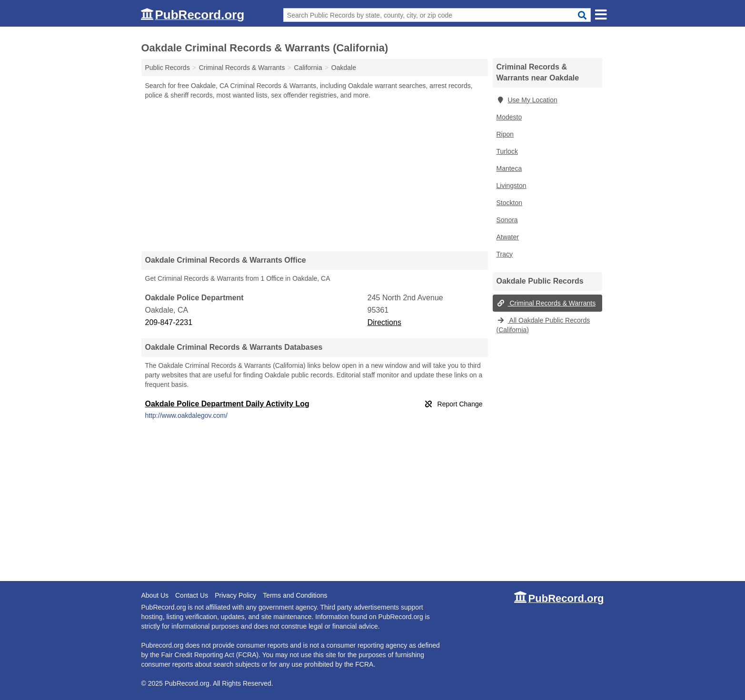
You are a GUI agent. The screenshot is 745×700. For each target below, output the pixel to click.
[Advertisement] (315, 175)
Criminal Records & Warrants (546, 303)
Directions (384, 322)
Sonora (507, 220)
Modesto (509, 117)
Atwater (508, 237)
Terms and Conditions (295, 595)
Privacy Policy (235, 595)
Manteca (509, 168)
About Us (155, 595)
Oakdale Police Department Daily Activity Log (227, 404)
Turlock (507, 151)
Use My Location (527, 100)
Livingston (512, 186)
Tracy (505, 254)
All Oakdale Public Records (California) (543, 325)
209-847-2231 (169, 322)
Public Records (168, 68)
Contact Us (192, 595)
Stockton (509, 203)
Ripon (505, 134)
